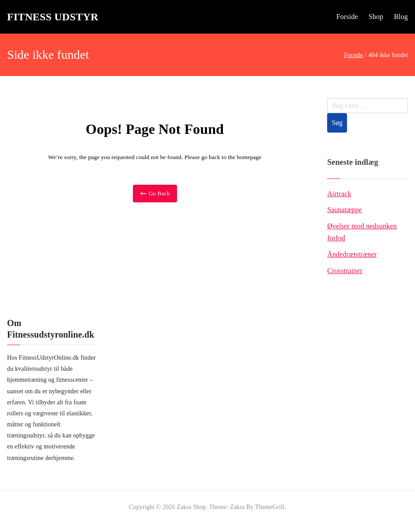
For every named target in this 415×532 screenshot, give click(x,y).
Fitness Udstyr (53, 17)
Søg (337, 123)
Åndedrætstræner (352, 254)
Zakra (237, 507)
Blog (401, 17)
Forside (347, 17)
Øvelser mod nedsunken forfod (362, 232)
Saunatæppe (345, 210)
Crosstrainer (345, 271)
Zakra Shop (191, 507)
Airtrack (339, 194)
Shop (376, 17)
